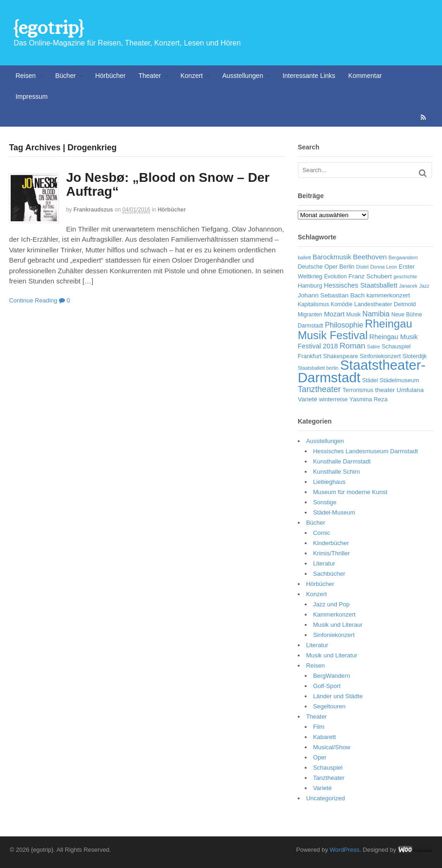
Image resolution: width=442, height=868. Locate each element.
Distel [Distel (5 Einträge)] (362, 267)
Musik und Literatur (332, 655)
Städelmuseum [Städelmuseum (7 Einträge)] (399, 380)
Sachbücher (329, 574)
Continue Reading (33, 300)
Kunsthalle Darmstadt (342, 461)
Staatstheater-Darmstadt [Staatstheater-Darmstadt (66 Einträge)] (362, 371)
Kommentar (365, 76)
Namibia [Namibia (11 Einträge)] (376, 314)
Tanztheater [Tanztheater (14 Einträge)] (319, 389)
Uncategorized (326, 798)
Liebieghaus (329, 482)
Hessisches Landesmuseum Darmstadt (365, 451)
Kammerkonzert (334, 614)
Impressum (31, 96)
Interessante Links (309, 76)
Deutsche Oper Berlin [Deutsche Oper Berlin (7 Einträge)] (326, 267)
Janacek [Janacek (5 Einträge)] (408, 286)
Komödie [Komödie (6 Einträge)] (342, 304)
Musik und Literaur (338, 625)
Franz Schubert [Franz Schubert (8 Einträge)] (370, 276)
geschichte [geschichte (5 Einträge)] (405, 276)
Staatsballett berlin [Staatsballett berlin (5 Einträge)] (318, 368)
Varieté (322, 788)
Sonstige (325, 502)
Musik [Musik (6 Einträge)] (354, 315)
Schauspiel (328, 768)
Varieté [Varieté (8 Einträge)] (307, 399)
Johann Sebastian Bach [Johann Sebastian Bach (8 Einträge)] (331, 295)
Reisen (26, 76)
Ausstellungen (243, 76)
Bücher (65, 76)
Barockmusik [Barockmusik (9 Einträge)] (332, 257)
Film (319, 727)
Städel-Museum (334, 512)
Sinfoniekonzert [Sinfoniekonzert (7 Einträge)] (380, 356)
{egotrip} (48, 28)
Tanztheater (329, 778)
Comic (322, 533)
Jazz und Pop (331, 604)
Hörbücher (110, 76)
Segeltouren (329, 706)
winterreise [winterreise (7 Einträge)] (333, 399)
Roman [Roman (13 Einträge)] (352, 346)
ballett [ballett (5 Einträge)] (304, 257)
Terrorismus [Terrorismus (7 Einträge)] (358, 390)
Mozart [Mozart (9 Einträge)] (334, 314)
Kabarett (324, 737)
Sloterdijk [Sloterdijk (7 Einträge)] (415, 356)
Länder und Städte (338, 696)
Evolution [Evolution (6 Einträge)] (336, 276)
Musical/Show (332, 747)
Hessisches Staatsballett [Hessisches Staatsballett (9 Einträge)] (361, 285)
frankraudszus (93, 210)
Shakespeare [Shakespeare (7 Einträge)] (341, 356)
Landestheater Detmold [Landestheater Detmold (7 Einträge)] (385, 304)
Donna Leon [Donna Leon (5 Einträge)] (384, 267)
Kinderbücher (331, 543)
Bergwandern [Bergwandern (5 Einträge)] (403, 257)
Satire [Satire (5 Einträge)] (373, 347)
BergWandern (332, 676)
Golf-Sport (327, 686)
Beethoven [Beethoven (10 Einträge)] (370, 257)
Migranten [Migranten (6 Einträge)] (310, 315)
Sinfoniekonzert (334, 635)
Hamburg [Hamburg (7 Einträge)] (310, 286)
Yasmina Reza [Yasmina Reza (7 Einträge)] (368, 399)
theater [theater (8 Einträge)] (385, 390)
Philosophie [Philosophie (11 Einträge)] (344, 325)
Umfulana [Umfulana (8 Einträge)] (410, 390)
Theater (150, 76)
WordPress (345, 850)
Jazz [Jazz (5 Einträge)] (424, 286)
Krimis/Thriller (331, 553)
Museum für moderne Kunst (350, 492)
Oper (320, 757)
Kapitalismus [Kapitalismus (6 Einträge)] (314, 304)
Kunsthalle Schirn (336, 472)
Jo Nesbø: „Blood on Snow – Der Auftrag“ (168, 185)
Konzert (192, 76)
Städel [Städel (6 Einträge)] (370, 380)
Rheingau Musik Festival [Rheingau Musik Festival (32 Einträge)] (355, 329)
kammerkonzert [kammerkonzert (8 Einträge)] (388, 295)
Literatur (324, 563)
